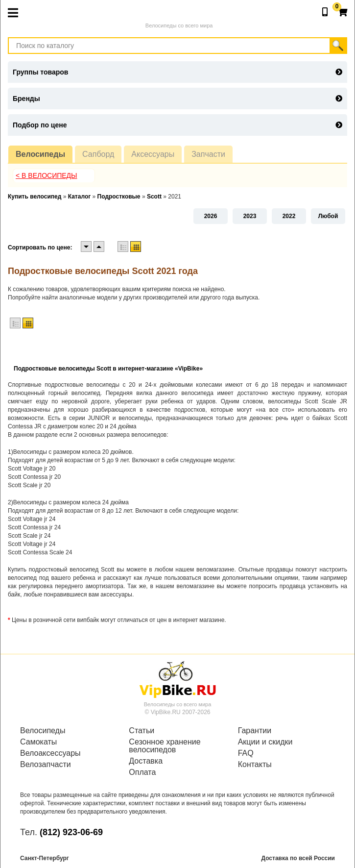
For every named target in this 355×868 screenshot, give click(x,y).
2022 (289, 216)
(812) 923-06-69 (71, 832)
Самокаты (38, 742)
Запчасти (208, 154)
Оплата (142, 772)
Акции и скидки (265, 742)
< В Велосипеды (47, 175)
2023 (250, 216)
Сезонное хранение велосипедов (165, 746)
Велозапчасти (46, 765)
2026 (211, 216)
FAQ (246, 753)
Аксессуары (153, 154)
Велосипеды (40, 154)
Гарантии (255, 731)
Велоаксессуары (50, 753)
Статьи (142, 731)
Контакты (255, 765)
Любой (328, 216)
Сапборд (98, 154)
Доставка (146, 761)
